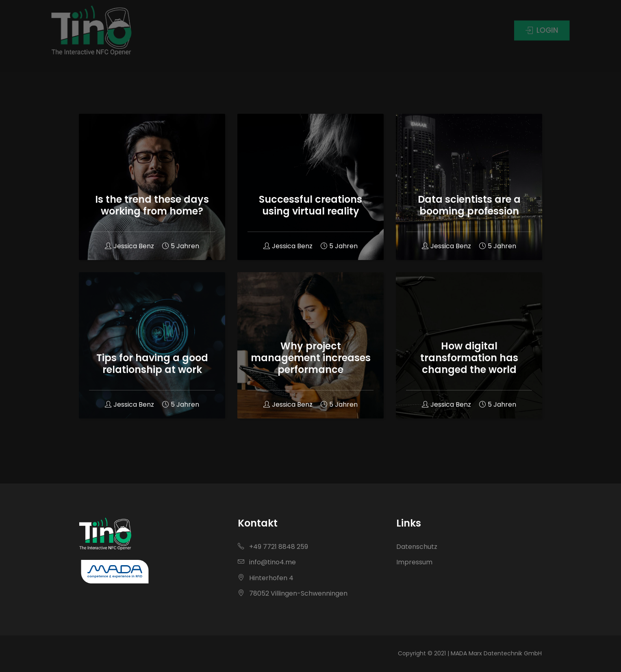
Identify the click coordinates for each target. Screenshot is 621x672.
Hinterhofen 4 (266, 578)
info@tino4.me (267, 562)
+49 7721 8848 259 (273, 547)
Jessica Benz (129, 246)
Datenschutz (417, 547)
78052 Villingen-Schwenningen (293, 593)
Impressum (414, 562)
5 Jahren (181, 246)
